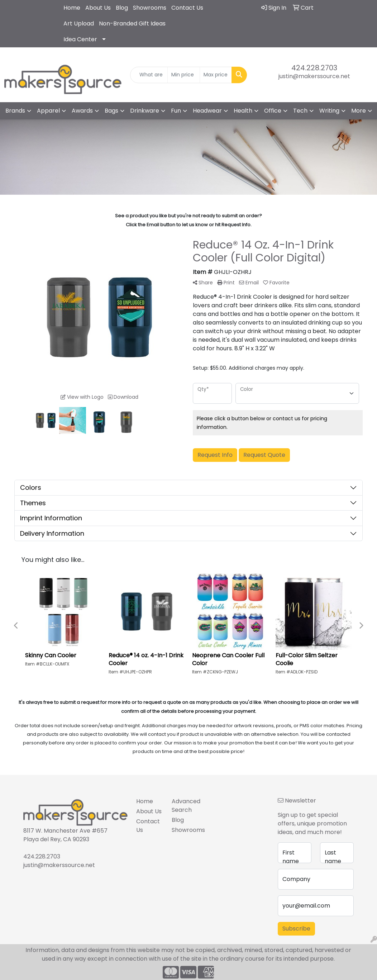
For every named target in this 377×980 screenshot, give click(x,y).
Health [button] (243, 111)
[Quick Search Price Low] (184, 75)
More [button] (359, 111)
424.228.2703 (314, 68)
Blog (122, 8)
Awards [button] (82, 111)
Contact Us (187, 8)
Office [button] (273, 111)
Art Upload (79, 23)
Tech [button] (300, 111)
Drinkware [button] (145, 111)
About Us (98, 8)
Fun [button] (176, 111)
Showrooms (150, 8)
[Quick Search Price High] (216, 75)
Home (72, 8)
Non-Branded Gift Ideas (132, 23)
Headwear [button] (207, 111)
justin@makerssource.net (314, 76)
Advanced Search (185, 806)
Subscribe (296, 929)
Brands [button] (15, 111)
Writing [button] (329, 111)
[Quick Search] (149, 75)
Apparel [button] (48, 111)
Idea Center (80, 39)
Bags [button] (111, 111)
